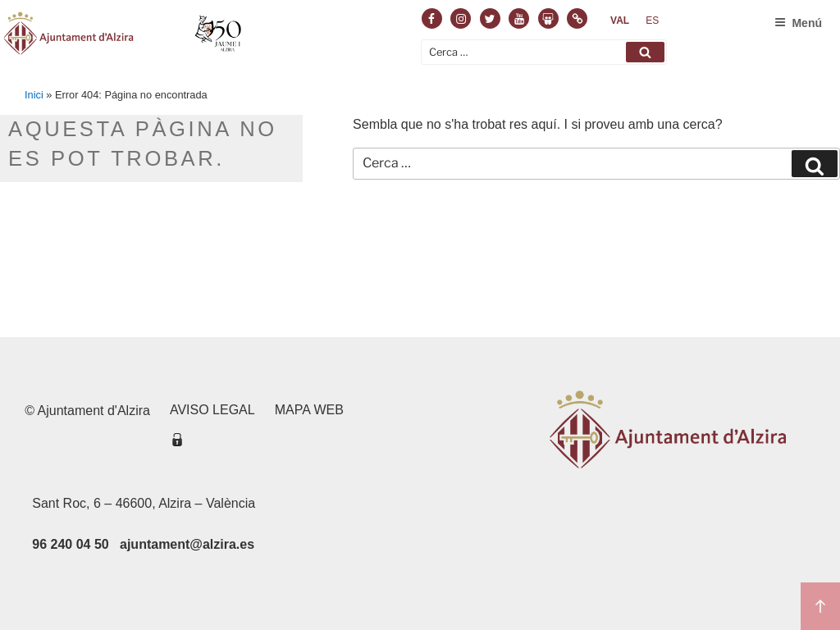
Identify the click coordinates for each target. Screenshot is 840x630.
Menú (798, 23)
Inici (34, 95)
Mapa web (309, 410)
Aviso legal (212, 410)
